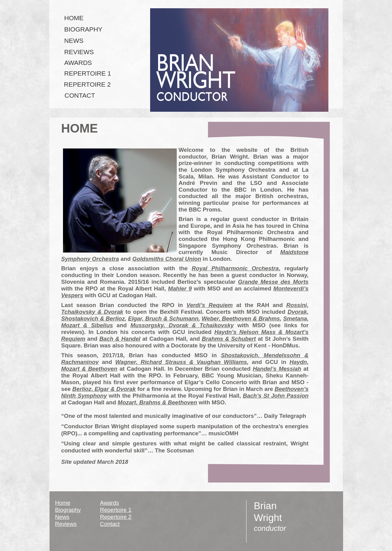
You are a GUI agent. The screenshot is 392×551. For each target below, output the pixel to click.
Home (63, 503)
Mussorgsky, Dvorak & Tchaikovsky (182, 325)
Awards (109, 503)
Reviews (66, 524)
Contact (110, 524)
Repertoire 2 (116, 517)
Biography (68, 510)
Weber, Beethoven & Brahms (241, 319)
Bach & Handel (120, 339)
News (62, 517)
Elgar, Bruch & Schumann (163, 319)
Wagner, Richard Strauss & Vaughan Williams (181, 362)
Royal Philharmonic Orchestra (235, 268)
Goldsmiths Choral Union (167, 259)
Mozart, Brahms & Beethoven (157, 402)
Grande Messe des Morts (273, 282)
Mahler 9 (180, 289)
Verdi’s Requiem (210, 305)
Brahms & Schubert (229, 339)
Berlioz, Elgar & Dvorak (104, 389)
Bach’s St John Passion (276, 396)
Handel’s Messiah (277, 369)
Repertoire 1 (116, 510)
